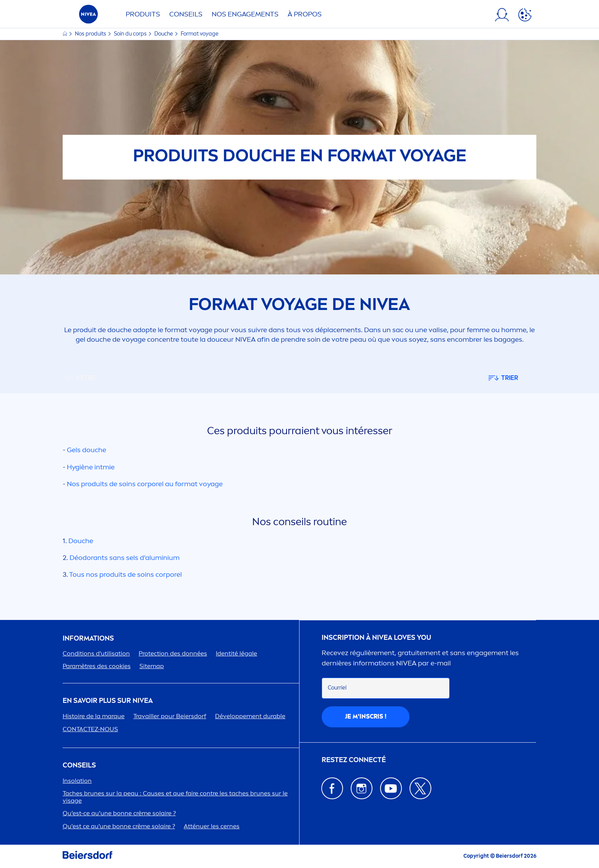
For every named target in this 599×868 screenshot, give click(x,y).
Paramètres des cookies (97, 666)
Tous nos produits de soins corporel (125, 574)
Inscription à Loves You (376, 638)
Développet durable (250, 716)
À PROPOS (305, 14)
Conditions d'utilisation (96, 653)
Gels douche (87, 450)
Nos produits (91, 34)
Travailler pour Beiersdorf (170, 716)
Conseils (186, 14)
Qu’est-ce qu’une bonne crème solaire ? (119, 813)
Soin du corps (131, 34)
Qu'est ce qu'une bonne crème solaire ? (119, 826)
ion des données (173, 653)
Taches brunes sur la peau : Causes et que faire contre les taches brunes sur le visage (175, 797)
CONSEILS (79, 765)
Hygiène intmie (91, 467)
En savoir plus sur (108, 701)
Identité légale (236, 653)
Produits (143, 14)
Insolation (77, 781)
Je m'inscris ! (366, 716)
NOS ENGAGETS (245, 14)
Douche (164, 34)
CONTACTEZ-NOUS (90, 729)
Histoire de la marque (94, 716)
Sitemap (152, 666)
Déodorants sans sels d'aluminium (125, 558)
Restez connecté (354, 760)
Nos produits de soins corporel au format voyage (145, 484)
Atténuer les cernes (212, 826)
